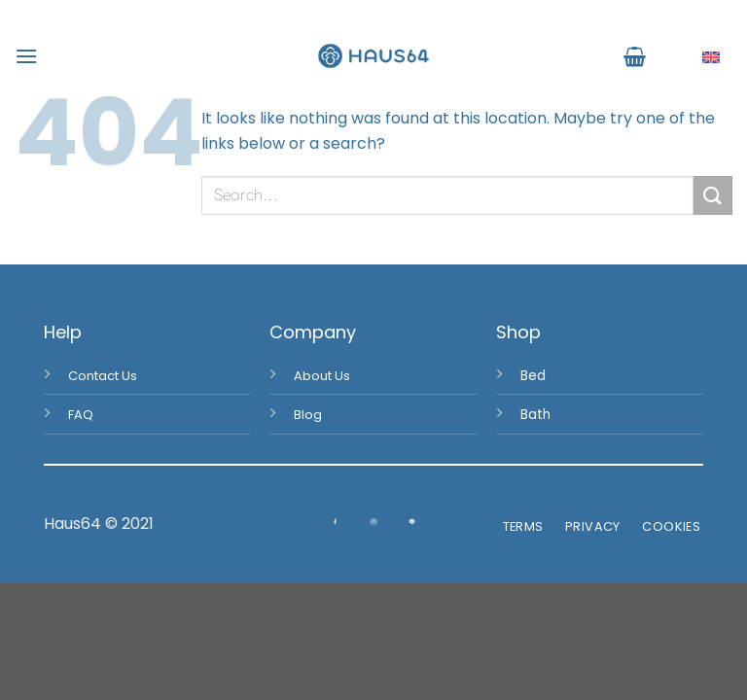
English (696, 56)
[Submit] (713, 195)
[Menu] (26, 56)
